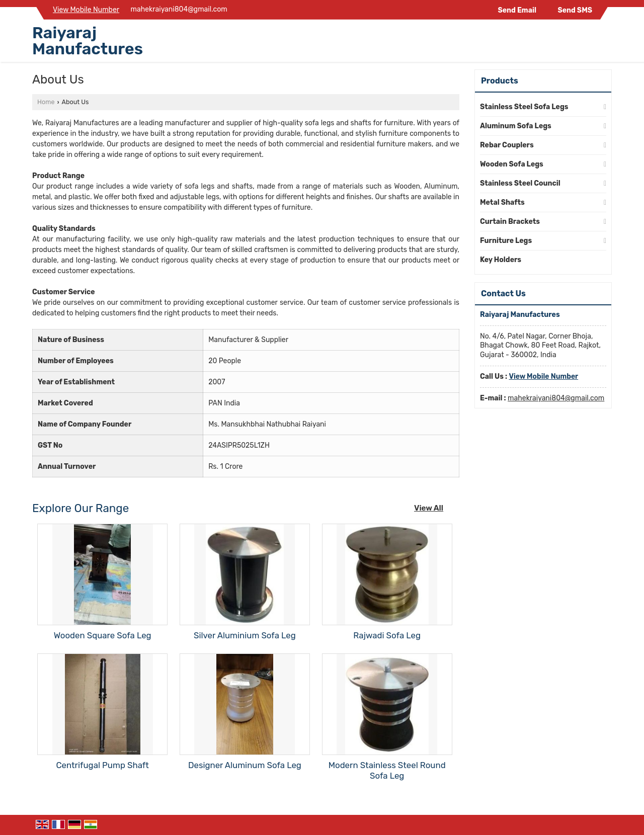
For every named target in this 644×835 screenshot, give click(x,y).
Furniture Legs (506, 241)
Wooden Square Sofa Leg (103, 635)
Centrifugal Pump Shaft (102, 765)
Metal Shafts (502, 202)
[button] (86, 10)
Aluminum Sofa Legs (516, 126)
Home (46, 102)
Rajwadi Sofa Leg (387, 635)
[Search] (606, 43)
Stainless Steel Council (520, 183)
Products (500, 81)
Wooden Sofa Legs (512, 164)
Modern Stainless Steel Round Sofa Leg (387, 770)
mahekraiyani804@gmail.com (179, 9)
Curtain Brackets (510, 222)
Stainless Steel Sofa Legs (524, 107)
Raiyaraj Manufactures (88, 41)
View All (429, 508)
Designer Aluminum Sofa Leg (245, 765)
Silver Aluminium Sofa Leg (245, 635)
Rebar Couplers (507, 145)
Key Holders (501, 260)
